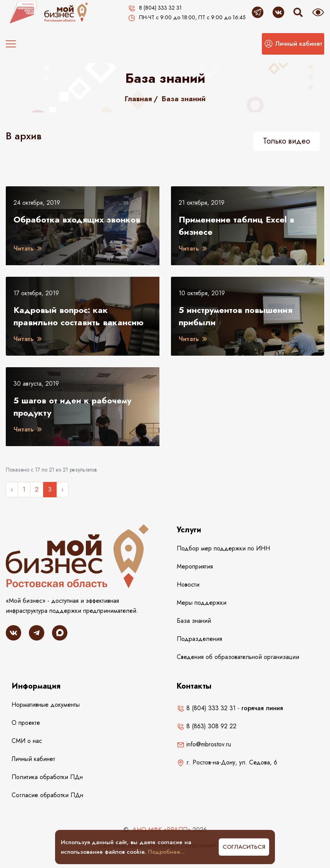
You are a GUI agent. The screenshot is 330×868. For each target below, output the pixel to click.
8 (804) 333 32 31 (206, 708)
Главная (138, 99)
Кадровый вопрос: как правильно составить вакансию (79, 316)
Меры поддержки (202, 603)
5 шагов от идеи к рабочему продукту (72, 406)
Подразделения (199, 639)
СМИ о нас (27, 741)
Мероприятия (195, 566)
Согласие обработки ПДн (47, 795)
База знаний (184, 99)
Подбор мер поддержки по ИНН (223, 548)
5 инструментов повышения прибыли (235, 316)
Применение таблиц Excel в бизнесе (236, 226)
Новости (188, 585)
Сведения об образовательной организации (238, 657)
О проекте (26, 723)
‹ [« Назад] (12, 489)
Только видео (286, 141)
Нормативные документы (46, 705)
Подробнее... (166, 852)
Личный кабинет (33, 759)
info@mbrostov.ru (204, 744)
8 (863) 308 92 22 (207, 726)
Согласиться (244, 847)
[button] (293, 44)
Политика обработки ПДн (47, 777)
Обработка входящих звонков (77, 219)
